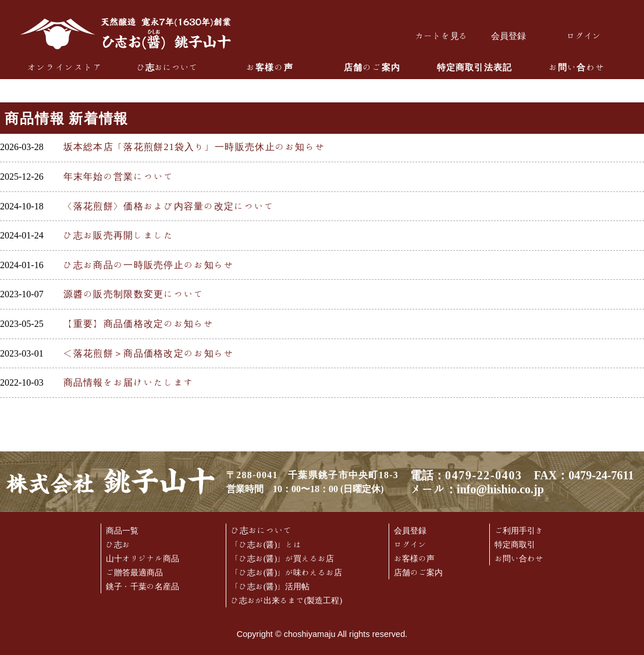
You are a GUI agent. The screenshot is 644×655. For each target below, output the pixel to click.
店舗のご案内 (372, 67)
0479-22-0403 (484, 475)
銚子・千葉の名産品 (143, 586)
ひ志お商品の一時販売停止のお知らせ (149, 265)
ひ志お (118, 544)
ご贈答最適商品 (134, 572)
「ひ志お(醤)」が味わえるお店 (287, 572)
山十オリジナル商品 (143, 558)
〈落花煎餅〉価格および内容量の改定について (169, 206)
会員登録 (508, 36)
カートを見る (442, 36)
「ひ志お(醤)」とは (266, 544)
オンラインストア (65, 67)
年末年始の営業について (119, 176)
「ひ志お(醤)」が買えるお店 (282, 558)
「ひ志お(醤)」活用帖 (270, 586)
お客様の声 (270, 67)
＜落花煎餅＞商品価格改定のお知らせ (149, 353)
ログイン (584, 36)
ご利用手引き (519, 531)
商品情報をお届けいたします (129, 382)
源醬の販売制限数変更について (134, 294)
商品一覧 (122, 531)
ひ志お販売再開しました (119, 235)
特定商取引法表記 (475, 67)
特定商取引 (515, 544)
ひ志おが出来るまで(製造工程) (287, 600)
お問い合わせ (577, 67)
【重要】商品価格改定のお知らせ (139, 323)
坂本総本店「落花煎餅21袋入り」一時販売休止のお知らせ (195, 147)
